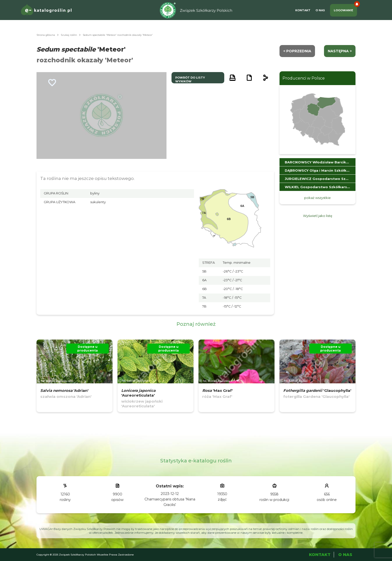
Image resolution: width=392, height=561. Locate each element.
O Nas (320, 10)
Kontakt (303, 10)
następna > (340, 51)
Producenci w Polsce (304, 78)
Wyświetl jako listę (318, 216)
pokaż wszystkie (317, 198)
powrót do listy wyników (190, 79)
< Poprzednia (297, 51)
